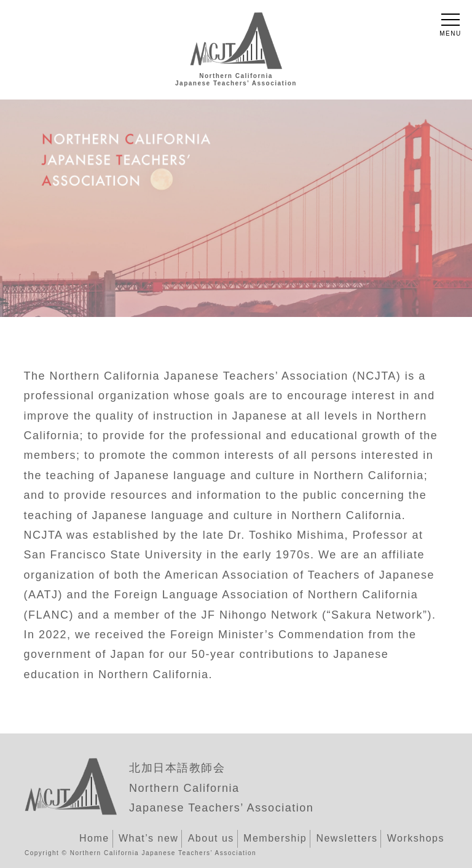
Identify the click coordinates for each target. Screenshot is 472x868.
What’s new (148, 838)
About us (211, 838)
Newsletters (347, 838)
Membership (275, 838)
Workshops (416, 838)
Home (94, 838)
